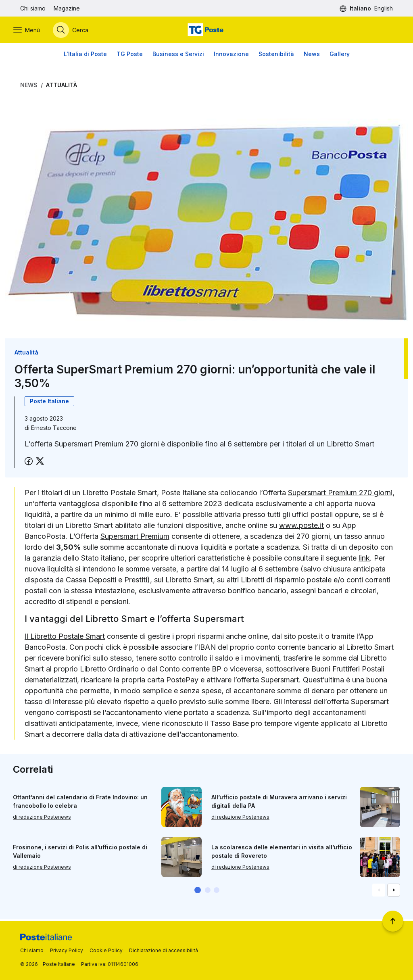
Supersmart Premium (135, 539)
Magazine (67, 8)
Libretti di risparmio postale (286, 582)
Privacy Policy (67, 950)
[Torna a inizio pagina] (393, 921)
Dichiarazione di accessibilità (164, 950)
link (364, 560)
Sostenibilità (276, 56)
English (384, 8)
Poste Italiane (49, 403)
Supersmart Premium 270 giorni (340, 495)
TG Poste (130, 56)
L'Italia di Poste (85, 56)
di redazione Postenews (42, 819)
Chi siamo (33, 8)
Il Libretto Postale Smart (65, 638)
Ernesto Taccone (54, 430)
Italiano (360, 8)
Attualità (62, 87)
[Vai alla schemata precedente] (379, 892)
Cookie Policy (106, 950)
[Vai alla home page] (206, 31)
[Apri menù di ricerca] (77, 31)
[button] (198, 892)
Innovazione (231, 56)
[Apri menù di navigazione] (33, 31)
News (312, 56)
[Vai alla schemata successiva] (394, 892)
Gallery (340, 56)
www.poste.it (301, 528)
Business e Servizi (178, 56)
